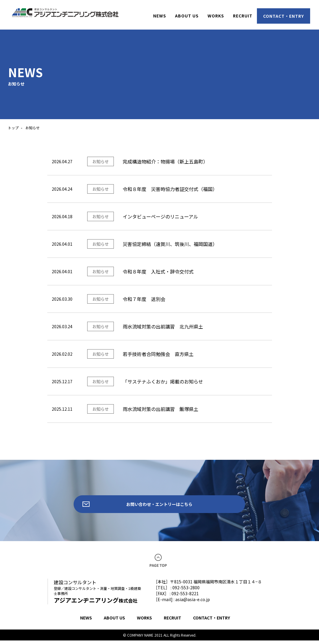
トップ (13, 128)
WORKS (144, 621)
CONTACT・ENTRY (212, 621)
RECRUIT (173, 621)
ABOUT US (114, 621)
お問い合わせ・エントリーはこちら (159, 506)
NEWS (86, 621)
